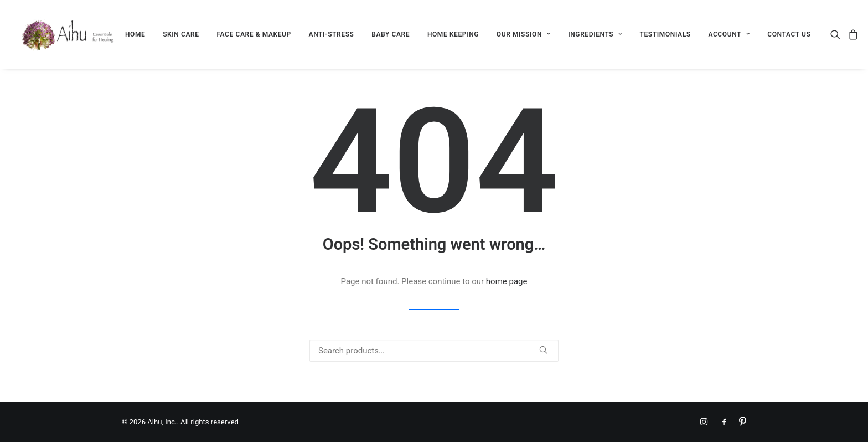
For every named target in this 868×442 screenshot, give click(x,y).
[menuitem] (135, 34)
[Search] (434, 351)
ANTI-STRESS (332, 34)
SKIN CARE (181, 34)
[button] (837, 34)
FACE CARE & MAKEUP (254, 34)
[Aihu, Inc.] (68, 34)
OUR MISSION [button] (524, 34)
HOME (135, 34)
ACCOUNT (729, 34)
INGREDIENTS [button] (595, 34)
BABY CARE (391, 34)
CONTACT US (789, 34)
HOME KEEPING (453, 34)
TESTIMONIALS (665, 34)
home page (507, 281)
